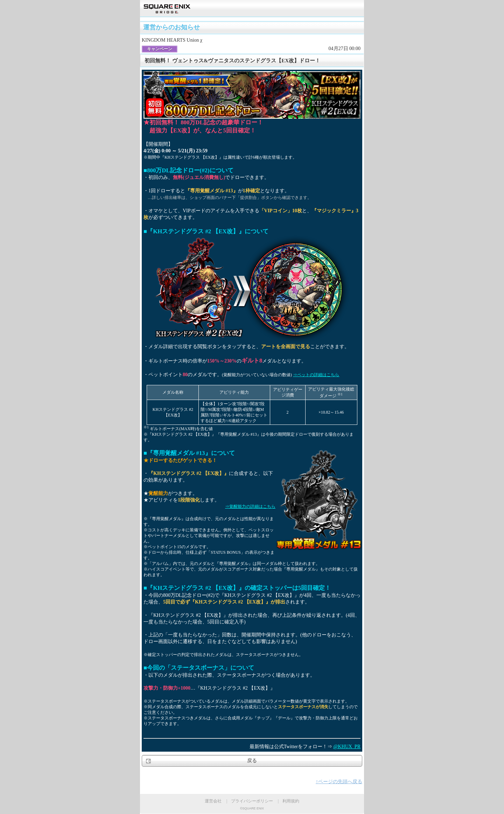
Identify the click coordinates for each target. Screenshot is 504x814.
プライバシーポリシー (252, 801)
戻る (252, 761)
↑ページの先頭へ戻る (339, 782)
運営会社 (213, 801)
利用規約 (291, 801)
